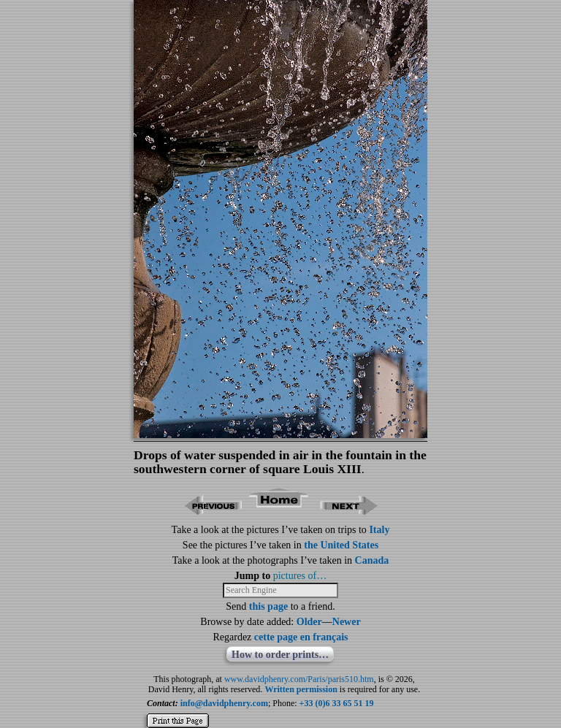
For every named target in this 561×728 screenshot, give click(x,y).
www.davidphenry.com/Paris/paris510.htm (299, 679)
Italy (379, 530)
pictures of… (300, 576)
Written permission (301, 689)
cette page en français (301, 637)
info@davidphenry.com (224, 703)
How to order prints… (280, 655)
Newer (347, 622)
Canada (372, 560)
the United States (341, 545)
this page (268, 606)
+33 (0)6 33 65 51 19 (337, 703)
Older (309, 622)
